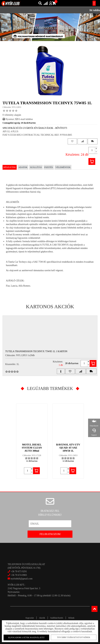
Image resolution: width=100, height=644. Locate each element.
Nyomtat (8, 119)
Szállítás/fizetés (57, 618)
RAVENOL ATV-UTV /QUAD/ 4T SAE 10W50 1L (68, 448)
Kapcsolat (30, 618)
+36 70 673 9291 (19, 571)
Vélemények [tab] (63, 167)
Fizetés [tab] (49, 167)
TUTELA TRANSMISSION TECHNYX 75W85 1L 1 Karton (36, 351)
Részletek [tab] (10, 167)
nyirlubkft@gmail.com (20, 579)
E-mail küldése (24, 119)
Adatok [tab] (23, 167)
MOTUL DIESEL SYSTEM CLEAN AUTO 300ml (32, 448)
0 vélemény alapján (12, 115)
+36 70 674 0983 (19, 575)
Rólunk (71, 618)
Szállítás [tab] (36, 167)
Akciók (42, 618)
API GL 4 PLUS (10, 131)
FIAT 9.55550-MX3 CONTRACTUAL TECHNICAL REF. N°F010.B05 (37, 135)
